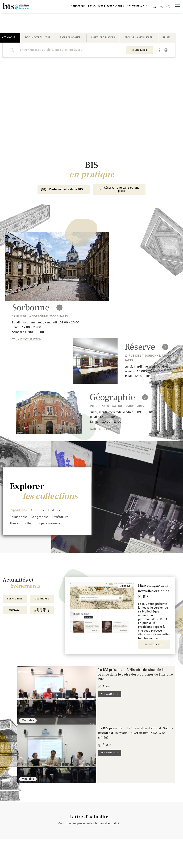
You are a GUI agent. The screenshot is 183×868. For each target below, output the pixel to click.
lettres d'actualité (107, 824)
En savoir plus (154, 645)
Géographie (43, 518)
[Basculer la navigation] (178, 7)
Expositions (18, 512)
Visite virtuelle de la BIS (60, 192)
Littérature (66, 518)
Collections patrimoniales (46, 524)
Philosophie (18, 518)
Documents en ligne (38, 39)
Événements (15, 599)
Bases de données (71, 39)
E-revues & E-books (103, 39)
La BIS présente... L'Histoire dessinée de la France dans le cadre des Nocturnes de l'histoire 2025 (135, 675)
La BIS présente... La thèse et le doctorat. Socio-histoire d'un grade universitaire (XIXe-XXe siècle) (135, 733)
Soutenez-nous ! (138, 7)
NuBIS (167, 39)
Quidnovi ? (42, 599)
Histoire (61, 512)
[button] (154, 7)
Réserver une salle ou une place (119, 191)
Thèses (15, 524)
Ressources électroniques (106, 7)
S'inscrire (78, 7)
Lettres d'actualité (42, 610)
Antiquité (41, 512)
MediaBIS (15, 610)
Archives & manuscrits (139, 39)
